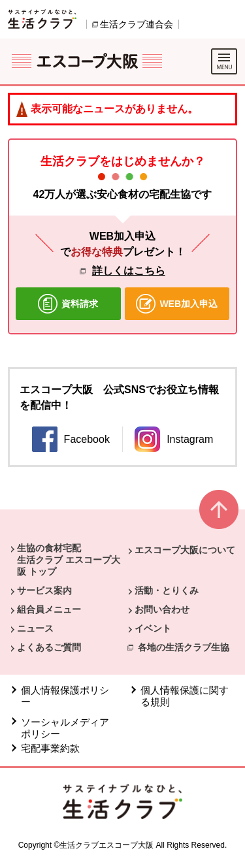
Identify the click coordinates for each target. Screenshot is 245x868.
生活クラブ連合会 (137, 24)
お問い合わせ (162, 609)
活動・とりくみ (167, 590)
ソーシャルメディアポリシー (65, 728)
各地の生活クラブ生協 (184, 647)
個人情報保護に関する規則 (185, 696)
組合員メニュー (49, 609)
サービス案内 (44, 590)
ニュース (35, 628)
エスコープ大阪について (185, 550)
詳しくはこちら (129, 271)
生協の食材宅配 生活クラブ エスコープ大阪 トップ (69, 560)
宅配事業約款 (52, 748)
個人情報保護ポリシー (65, 696)
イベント (153, 628)
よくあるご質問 (49, 647)
